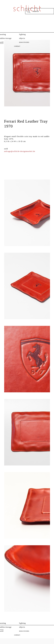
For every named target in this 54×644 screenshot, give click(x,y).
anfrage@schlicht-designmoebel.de (20, 151)
